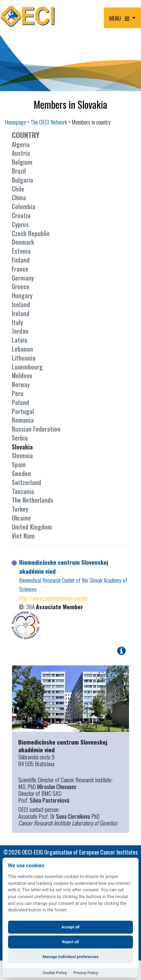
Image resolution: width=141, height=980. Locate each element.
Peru (18, 393)
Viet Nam (23, 536)
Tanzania (23, 491)
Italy (17, 322)
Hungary (22, 295)
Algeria (21, 144)
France (20, 269)
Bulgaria (22, 180)
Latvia (19, 340)
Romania (23, 420)
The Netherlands (33, 500)
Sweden (21, 473)
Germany (23, 278)
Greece (21, 286)
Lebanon (22, 349)
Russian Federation (36, 429)
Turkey (20, 509)
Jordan (20, 331)
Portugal (23, 411)
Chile (18, 189)
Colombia (23, 206)
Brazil (19, 171)
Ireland (21, 313)
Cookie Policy (55, 973)
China (19, 197)
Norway (21, 384)
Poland (20, 402)
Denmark (23, 242)
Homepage (15, 122)
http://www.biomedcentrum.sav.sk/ (54, 598)
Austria (21, 153)
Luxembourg (27, 367)
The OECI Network (49, 122)
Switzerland (26, 482)
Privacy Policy (86, 973)
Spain (19, 464)
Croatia (21, 215)
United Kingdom (32, 527)
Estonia (21, 251)
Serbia (20, 438)
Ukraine (21, 518)
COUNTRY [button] (26, 135)
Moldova (22, 375)
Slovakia (22, 447)
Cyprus (20, 224)
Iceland (21, 304)
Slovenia (22, 455)
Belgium (22, 162)
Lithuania (24, 358)
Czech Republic (31, 233)
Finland (21, 260)
